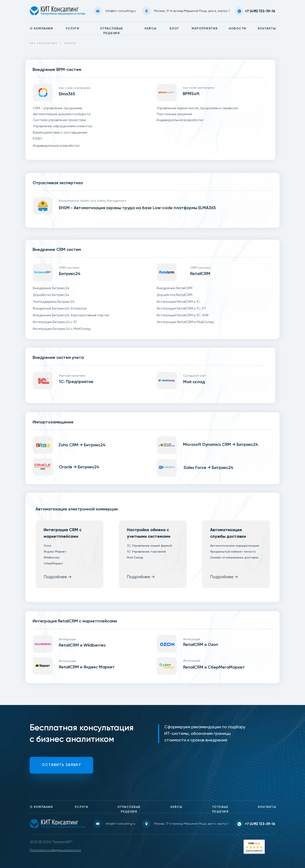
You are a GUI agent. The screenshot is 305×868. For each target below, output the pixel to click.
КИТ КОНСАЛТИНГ (44, 43)
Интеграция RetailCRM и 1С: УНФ (183, 315)
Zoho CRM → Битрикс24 (82, 445)
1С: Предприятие (76, 382)
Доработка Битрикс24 (51, 295)
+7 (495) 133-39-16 (260, 11)
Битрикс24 (70, 274)
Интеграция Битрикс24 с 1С (55, 322)
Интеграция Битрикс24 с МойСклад (62, 329)
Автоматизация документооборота (62, 114)
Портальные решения (174, 114)
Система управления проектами (59, 120)
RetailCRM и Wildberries (82, 645)
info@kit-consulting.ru (121, 11)
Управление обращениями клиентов (62, 126)
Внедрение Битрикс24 (51, 288)
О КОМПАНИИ (41, 29)
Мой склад (194, 382)
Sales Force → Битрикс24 (209, 468)
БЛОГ (174, 29)
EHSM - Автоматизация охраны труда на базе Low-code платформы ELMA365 (137, 208)
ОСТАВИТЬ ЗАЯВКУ (62, 765)
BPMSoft (191, 94)
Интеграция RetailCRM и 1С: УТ (181, 309)
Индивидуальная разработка (56, 146)
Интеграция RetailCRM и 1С (178, 302)
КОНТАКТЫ (267, 29)
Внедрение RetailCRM (175, 288)
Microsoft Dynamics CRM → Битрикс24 (221, 445)
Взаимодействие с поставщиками (60, 133)
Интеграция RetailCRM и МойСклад (185, 322)
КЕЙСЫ (151, 29)
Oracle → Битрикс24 (79, 467)
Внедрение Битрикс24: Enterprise (60, 309)
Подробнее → (58, 577)
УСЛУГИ (73, 29)
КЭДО (38, 139)
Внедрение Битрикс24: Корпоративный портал (71, 315)
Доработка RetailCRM (175, 295)
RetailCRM (200, 274)
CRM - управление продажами (58, 108)
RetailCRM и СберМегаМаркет (214, 668)
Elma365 (67, 94)
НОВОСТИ (238, 29)
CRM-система (69, 268)
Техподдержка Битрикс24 (54, 302)
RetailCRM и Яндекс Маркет (87, 667)
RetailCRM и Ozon (201, 645)
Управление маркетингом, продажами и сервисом (197, 108)
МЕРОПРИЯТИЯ (205, 29)
